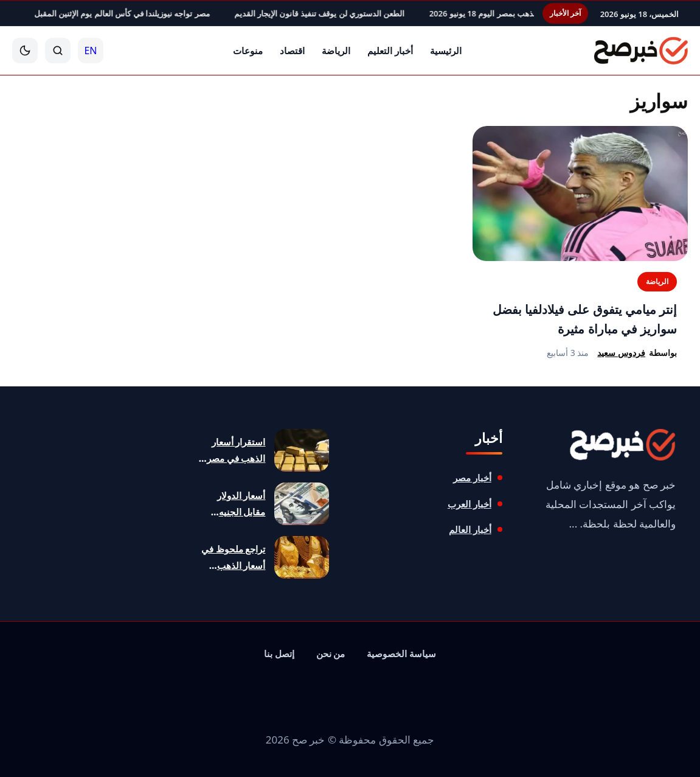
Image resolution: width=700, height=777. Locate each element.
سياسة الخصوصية (401, 653)
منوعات (248, 51)
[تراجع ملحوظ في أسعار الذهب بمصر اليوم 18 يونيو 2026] (302, 557)
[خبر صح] (639, 51)
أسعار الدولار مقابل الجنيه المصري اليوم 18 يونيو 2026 (233, 505)
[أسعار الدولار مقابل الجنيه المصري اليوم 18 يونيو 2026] (302, 504)
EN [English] (90, 51)
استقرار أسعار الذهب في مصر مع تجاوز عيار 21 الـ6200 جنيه (234, 451)
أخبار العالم (470, 529)
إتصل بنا (279, 653)
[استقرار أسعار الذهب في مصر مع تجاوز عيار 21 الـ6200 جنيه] (302, 450)
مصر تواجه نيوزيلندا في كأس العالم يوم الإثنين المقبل (98, 13)
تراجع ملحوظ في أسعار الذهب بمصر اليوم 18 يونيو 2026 (499, 13)
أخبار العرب (470, 504)
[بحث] (58, 51)
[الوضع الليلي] (25, 51)
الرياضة (336, 51)
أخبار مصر (472, 478)
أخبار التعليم (390, 51)
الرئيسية (446, 51)
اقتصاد (292, 51)
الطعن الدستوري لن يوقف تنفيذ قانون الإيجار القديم (296, 13)
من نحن (331, 653)
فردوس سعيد (621, 353)
